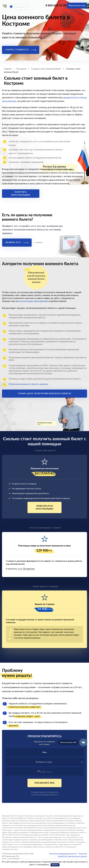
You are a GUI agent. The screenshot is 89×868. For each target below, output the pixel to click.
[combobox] (44, 762)
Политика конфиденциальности (63, 854)
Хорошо (55, 865)
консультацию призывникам (33, 301)
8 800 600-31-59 (56, 6)
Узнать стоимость (21, 50)
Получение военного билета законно (28, 384)
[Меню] (5, 6)
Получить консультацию (21, 193)
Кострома (20, 7)
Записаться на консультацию (45, 507)
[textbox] (44, 762)
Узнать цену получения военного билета (44, 394)
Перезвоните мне (77, 6)
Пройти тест (17, 243)
